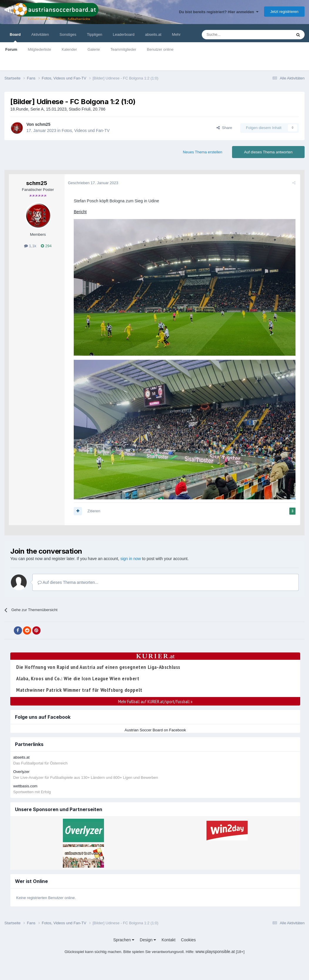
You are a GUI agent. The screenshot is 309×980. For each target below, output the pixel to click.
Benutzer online (160, 49)
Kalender (69, 49)
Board (15, 37)
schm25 (43, 124)
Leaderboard (124, 34)
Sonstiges (68, 34)
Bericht (81, 212)
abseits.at (153, 34)
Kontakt (168, 938)
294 (46, 246)
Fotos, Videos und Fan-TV (86, 130)
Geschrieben (94, 183)
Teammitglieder (123, 49)
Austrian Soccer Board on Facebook (155, 729)
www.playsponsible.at (215, 950)
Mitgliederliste (39, 49)
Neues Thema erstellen (203, 152)
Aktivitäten (40, 34)
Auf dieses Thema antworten (268, 152)
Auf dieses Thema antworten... (68, 581)
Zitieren (95, 510)
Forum (11, 49)
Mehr (176, 34)
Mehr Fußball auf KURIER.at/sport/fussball (155, 700)
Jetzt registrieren (284, 12)
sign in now (131, 557)
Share (224, 128)
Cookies (188, 938)
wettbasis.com (25, 785)
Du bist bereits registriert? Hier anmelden (219, 12)
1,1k (30, 246)
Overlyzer (21, 770)
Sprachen (124, 938)
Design (148, 938)
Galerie (94, 49)
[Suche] (233, 35)
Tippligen (95, 34)
